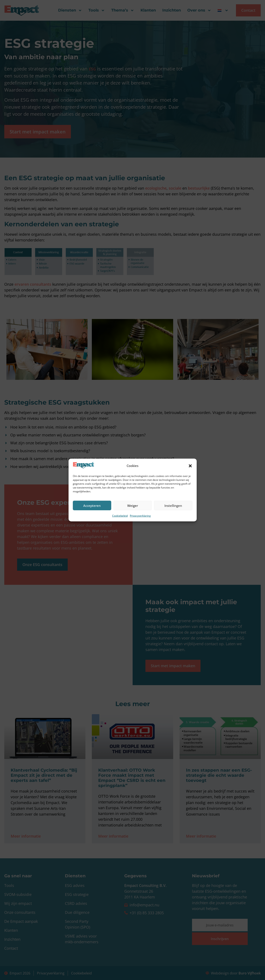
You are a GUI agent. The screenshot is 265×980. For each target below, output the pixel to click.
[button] (190, 466)
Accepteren (92, 506)
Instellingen (173, 506)
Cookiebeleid (120, 516)
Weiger (133, 506)
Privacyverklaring (140, 516)
